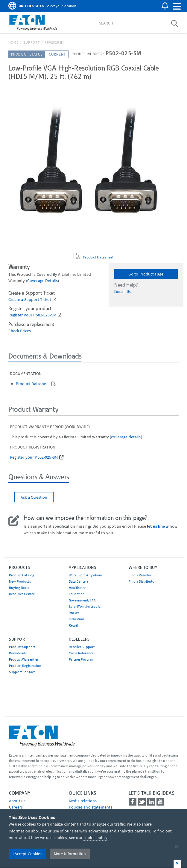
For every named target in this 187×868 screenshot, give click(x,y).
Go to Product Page (146, 274)
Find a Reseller (140, 575)
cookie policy (95, 838)
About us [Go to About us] (17, 801)
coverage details (42, 281)
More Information (70, 854)
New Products (20, 581)
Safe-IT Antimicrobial (85, 606)
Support (31, 42)
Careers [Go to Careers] (16, 807)
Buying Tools (19, 588)
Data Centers (79, 581)
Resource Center (22, 594)
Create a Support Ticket (30, 300)
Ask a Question (34, 497)
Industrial (76, 619)
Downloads (18, 653)
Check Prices (20, 331)
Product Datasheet (98, 257)
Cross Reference (81, 653)
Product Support (22, 647)
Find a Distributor (142, 581)
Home (13, 42)
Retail (73, 625)
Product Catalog (22, 575)
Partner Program (82, 659)
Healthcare (77, 588)
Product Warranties (24, 659)
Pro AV (74, 613)
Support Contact (22, 672)
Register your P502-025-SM (32, 315)
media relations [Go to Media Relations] (83, 801)
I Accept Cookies (27, 854)
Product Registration (25, 666)
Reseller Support (82, 647)
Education (77, 594)
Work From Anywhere (86, 575)
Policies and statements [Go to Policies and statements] (91, 807)
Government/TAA (82, 600)
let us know (158, 526)
